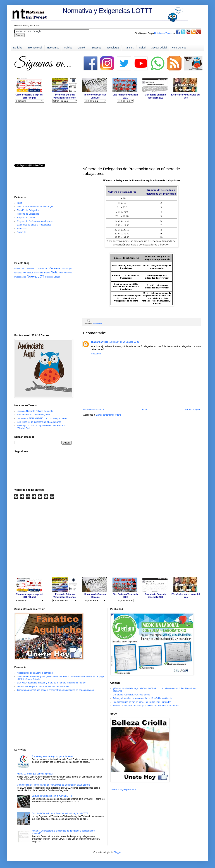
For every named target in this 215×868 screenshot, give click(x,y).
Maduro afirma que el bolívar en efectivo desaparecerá (43, 686)
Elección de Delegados (28, 210)
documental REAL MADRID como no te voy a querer (42, 418)
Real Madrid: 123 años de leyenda (33, 415)
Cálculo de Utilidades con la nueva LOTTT (52, 796)
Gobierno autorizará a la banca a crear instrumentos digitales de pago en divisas (55, 690)
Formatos (28, 273)
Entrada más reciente (94, 410)
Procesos (49, 277)
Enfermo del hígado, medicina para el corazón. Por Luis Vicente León (146, 706)
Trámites (129, 48)
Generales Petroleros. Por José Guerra (132, 695)
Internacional (35, 48)
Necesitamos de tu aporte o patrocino (35, 673)
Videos (57, 277)
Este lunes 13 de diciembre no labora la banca (39, 422)
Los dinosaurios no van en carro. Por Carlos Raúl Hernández (142, 702)
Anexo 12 (22, 232)
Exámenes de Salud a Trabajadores (34, 225)
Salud (142, 48)
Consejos (55, 268)
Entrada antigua (192, 410)
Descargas (67, 269)
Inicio (144, 410)
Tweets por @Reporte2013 (123, 789)
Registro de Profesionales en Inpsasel (35, 221)
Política (68, 48)
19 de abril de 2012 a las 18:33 (124, 342)
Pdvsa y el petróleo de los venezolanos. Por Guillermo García (142, 698)
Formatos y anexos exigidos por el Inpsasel (52, 756)
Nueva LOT (35, 276)
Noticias (18, 48)
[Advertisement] (107, 73)
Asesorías (22, 229)
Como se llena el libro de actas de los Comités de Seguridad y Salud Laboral (54, 785)
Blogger (117, 852)
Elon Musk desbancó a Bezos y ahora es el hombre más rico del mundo (51, 683)
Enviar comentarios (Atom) (109, 415)
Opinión (82, 48)
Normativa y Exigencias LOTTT (107, 11)
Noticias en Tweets (163, 33)
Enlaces (18, 273)
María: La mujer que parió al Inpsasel (35, 774)
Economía (53, 48)
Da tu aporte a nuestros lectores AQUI (35, 207)
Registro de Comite (26, 218)
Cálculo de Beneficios (24, 269)
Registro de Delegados (28, 214)
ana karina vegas (100, 342)
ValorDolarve (179, 48)
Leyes (37, 273)
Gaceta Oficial (159, 48)
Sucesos (96, 48)
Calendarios (42, 269)
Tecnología (113, 48)
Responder (96, 354)
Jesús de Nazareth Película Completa (35, 411)
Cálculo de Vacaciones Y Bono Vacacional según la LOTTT (60, 813)
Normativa (97, 324)
